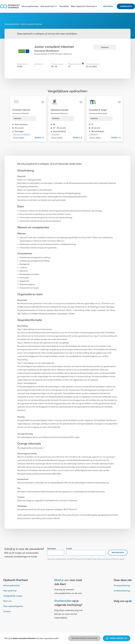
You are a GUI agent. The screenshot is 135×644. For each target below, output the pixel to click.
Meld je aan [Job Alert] (62, 580)
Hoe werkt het (10, 591)
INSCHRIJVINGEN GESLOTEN (84, 638)
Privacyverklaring (122, 586)
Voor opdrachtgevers (13, 606)
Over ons (7, 601)
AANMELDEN (126, 6)
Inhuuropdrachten (30, 6)
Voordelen (64, 6)
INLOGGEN (108, 6)
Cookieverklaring (122, 591)
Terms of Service (113, 559)
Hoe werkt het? (49, 6)
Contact (7, 611)
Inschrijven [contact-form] (118, 553)
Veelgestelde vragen (13, 596)
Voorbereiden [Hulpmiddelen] (63, 601)
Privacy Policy (96, 559)
